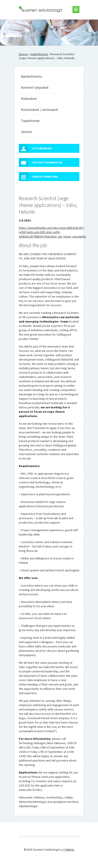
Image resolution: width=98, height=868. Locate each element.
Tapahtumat (30, 121)
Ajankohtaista (39, 54)
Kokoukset (29, 98)
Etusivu (23, 54)
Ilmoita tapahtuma (38, 177)
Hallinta (70, 850)
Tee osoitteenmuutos (41, 162)
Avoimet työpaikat (35, 87)
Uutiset (27, 132)
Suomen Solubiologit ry (34, 21)
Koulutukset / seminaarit (40, 110)
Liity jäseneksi (35, 148)
